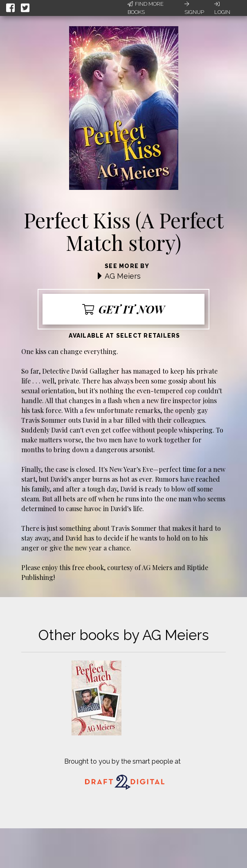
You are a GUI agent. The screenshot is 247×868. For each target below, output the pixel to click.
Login (222, 8)
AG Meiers (123, 276)
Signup (194, 8)
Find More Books (146, 8)
